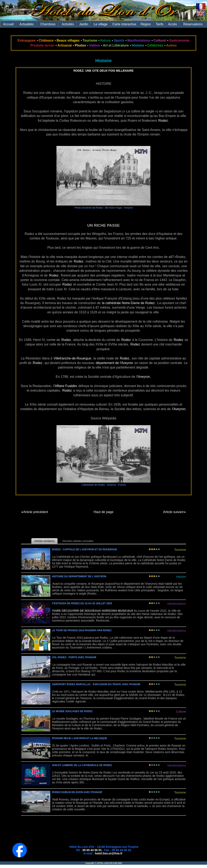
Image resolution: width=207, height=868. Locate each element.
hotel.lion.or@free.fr (109, 853)
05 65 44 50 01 (92, 850)
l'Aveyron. (144, 377)
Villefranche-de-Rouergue (72, 358)
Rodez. (164, 121)
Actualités (26, 24)
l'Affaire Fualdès (65, 386)
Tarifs (160, 24)
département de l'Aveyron (114, 363)
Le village (101, 24)
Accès (173, 24)
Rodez (79, 261)
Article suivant (174, 512)
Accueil (8, 24)
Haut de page (103, 512)
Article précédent (35, 512)
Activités (68, 24)
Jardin (84, 24)
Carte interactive (124, 24)
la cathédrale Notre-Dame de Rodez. (129, 303)
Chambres (48, 24)
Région (146, 24)
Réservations (193, 24)
